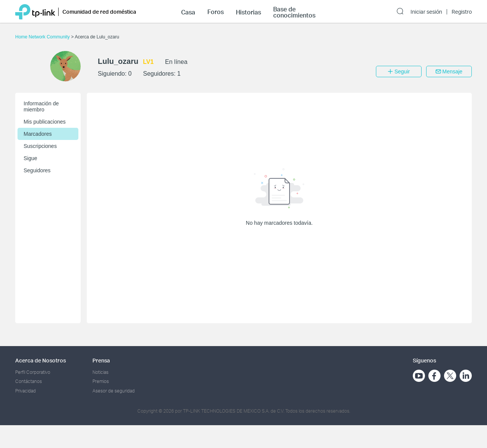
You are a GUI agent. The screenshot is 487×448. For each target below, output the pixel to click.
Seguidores (37, 170)
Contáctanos (29, 381)
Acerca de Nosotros (41, 360)
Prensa (101, 360)
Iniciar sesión (426, 12)
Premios (101, 381)
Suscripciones (40, 146)
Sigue (30, 158)
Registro (462, 12)
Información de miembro (41, 106)
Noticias (100, 372)
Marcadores (38, 134)
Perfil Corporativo (33, 372)
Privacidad (25, 391)
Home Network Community (43, 37)
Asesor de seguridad (114, 391)
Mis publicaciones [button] (45, 122)
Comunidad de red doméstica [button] (99, 12)
